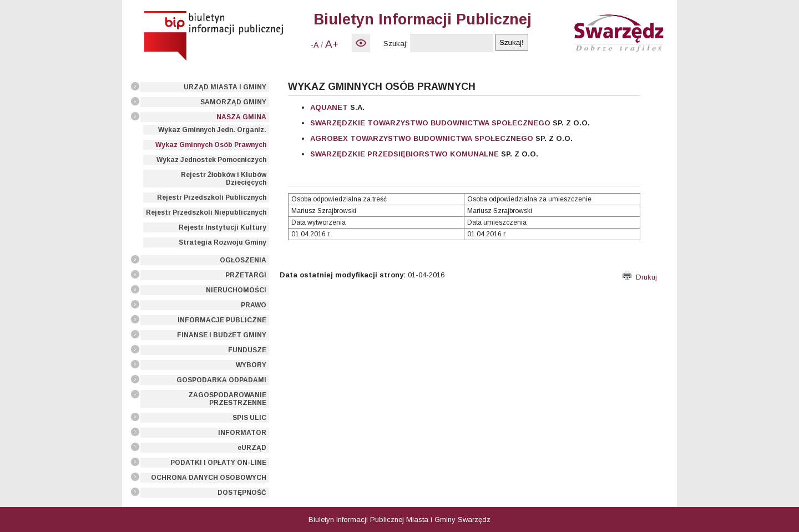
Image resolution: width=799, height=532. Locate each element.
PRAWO (254, 305)
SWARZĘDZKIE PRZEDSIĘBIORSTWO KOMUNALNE (404, 154)
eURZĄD (252, 448)
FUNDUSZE (247, 350)
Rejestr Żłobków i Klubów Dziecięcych (224, 179)
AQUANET (329, 107)
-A (315, 45)
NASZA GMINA (241, 117)
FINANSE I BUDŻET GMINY (222, 335)
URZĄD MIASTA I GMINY (225, 87)
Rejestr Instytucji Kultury (222, 227)
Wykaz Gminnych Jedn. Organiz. (212, 130)
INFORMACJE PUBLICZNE (222, 320)
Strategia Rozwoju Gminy (222, 242)
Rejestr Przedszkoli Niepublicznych (206, 212)
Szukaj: (396, 44)
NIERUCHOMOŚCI (236, 290)
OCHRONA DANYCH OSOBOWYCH (209, 478)
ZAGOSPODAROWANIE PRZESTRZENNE (227, 399)
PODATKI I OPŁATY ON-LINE (218, 463)
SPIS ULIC (249, 418)
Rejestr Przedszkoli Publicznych (212, 197)
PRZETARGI (246, 275)
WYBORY (251, 365)
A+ (332, 44)
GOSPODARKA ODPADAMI (221, 380)
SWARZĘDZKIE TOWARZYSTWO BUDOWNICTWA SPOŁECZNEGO (430, 123)
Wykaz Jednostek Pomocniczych (211, 160)
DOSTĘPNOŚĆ (242, 493)
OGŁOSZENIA (243, 260)
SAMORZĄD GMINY (233, 102)
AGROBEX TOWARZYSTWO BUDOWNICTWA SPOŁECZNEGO (422, 138)
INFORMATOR (242, 433)
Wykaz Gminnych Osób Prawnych (211, 145)
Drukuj (640, 277)
